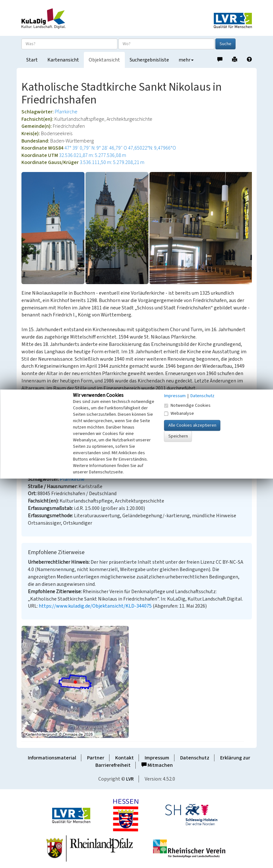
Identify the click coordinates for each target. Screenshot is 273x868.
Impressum (157, 758)
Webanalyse (179, 414)
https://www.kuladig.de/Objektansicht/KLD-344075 (95, 606)
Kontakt (124, 758)
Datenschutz (195, 758)
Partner (96, 758)
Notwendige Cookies (187, 405)
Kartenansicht (63, 60)
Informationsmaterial (52, 758)
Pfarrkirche (66, 112)
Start (32, 60)
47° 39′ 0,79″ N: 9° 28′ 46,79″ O (96, 148)
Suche (225, 44)
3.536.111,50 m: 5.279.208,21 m (112, 162)
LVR (130, 779)
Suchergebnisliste (149, 60)
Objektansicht (104, 60)
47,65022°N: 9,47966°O (152, 148)
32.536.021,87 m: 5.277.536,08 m (92, 155)
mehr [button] (186, 60)
